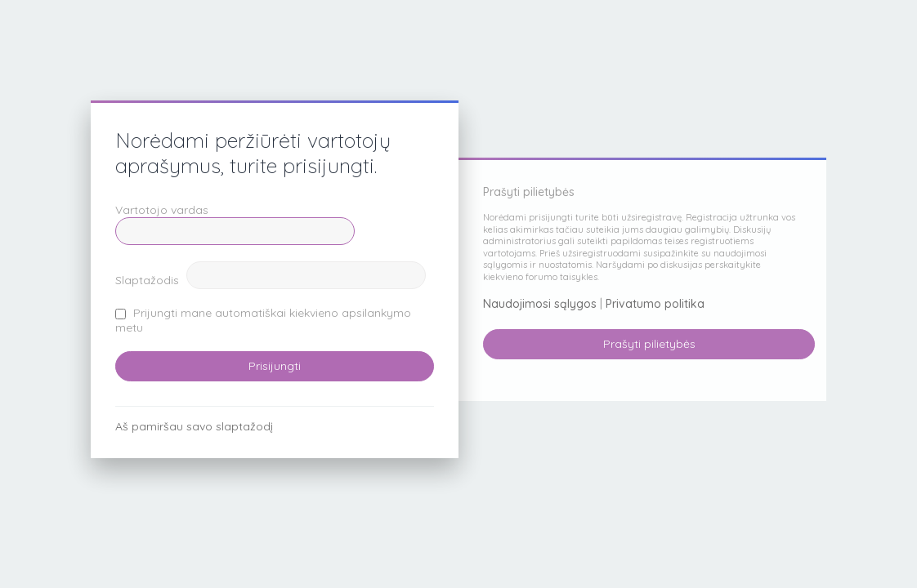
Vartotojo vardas (162, 210)
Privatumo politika (655, 304)
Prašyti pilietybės (649, 344)
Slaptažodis (147, 280)
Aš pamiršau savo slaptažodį (194, 426)
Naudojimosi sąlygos (540, 304)
